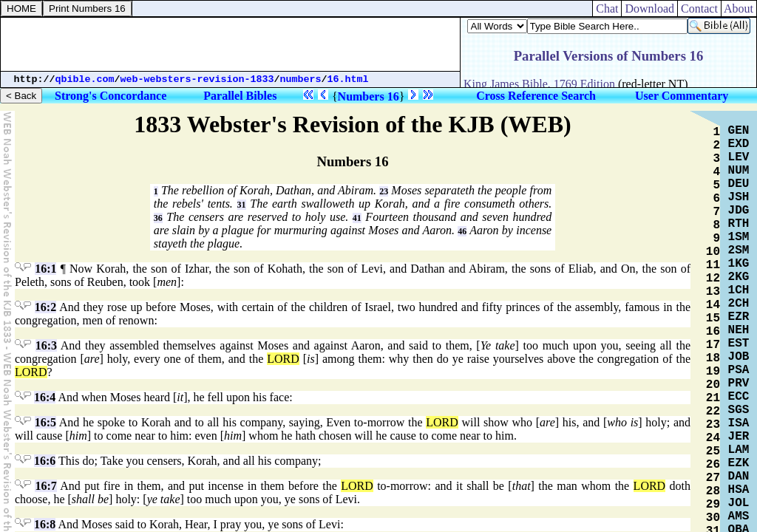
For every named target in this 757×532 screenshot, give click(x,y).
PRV (739, 383)
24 (713, 438)
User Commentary (682, 96)
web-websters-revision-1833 (197, 79)
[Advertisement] (231, 44)
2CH (739, 304)
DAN (739, 477)
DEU (739, 184)
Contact (699, 8)
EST (739, 344)
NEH (739, 330)
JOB (739, 357)
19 (713, 372)
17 (713, 345)
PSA (739, 370)
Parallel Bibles (240, 96)
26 (713, 465)
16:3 (46, 345)
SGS (739, 410)
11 (713, 265)
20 (713, 385)
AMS (739, 516)
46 (462, 231)
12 (713, 279)
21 (713, 398)
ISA (739, 423)
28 (713, 491)
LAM (739, 450)
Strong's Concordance (111, 96)
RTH (739, 224)
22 (713, 412)
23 (384, 191)
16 (713, 332)
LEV (739, 157)
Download (649, 8)
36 (158, 218)
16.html (348, 79)
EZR (739, 317)
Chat (607, 8)
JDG (739, 211)
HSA (739, 490)
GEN (739, 131)
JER (739, 437)
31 (242, 205)
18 (713, 358)
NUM (739, 171)
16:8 (45, 524)
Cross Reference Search (536, 96)
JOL (739, 503)
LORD (283, 359)
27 (713, 478)
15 (713, 318)
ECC (739, 397)
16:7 (45, 486)
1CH (739, 290)
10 (713, 252)
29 (713, 505)
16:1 (45, 269)
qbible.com (85, 79)
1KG (739, 264)
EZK (739, 463)
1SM (739, 237)
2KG (739, 277)
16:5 (45, 422)
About (739, 8)
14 (713, 305)
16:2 (45, 307)
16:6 (45, 461)
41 (357, 218)
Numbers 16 (369, 96)
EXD (739, 144)
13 (713, 292)
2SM (739, 250)
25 (713, 451)
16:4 (45, 397)
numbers (301, 79)
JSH (739, 197)
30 (713, 518)
